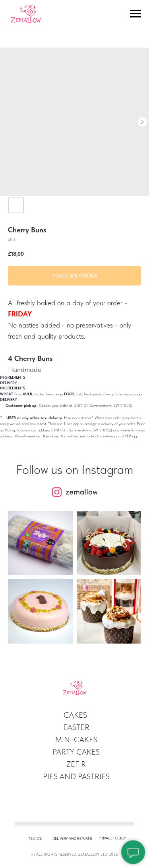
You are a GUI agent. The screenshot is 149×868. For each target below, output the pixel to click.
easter (76, 727)
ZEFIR (76, 764)
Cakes (75, 715)
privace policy (112, 838)
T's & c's (35, 838)
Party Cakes (76, 752)
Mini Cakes (76, 740)
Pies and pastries (76, 776)
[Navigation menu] (135, 14)
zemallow (82, 492)
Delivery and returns (72, 838)
